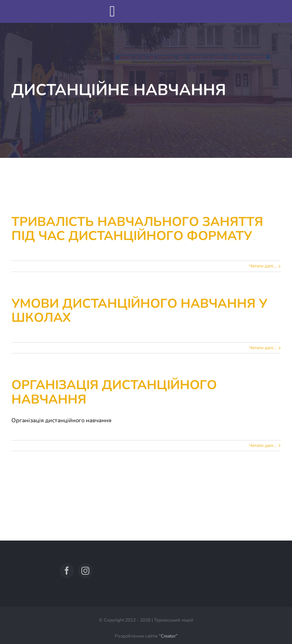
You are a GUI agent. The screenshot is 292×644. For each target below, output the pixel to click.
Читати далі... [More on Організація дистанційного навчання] (263, 445)
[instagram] (85, 571)
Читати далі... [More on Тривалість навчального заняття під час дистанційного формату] (263, 266)
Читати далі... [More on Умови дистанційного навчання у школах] (263, 348)
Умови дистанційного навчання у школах (139, 311)
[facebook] (67, 571)
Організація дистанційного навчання (114, 392)
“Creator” (168, 636)
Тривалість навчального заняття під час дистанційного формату (137, 229)
